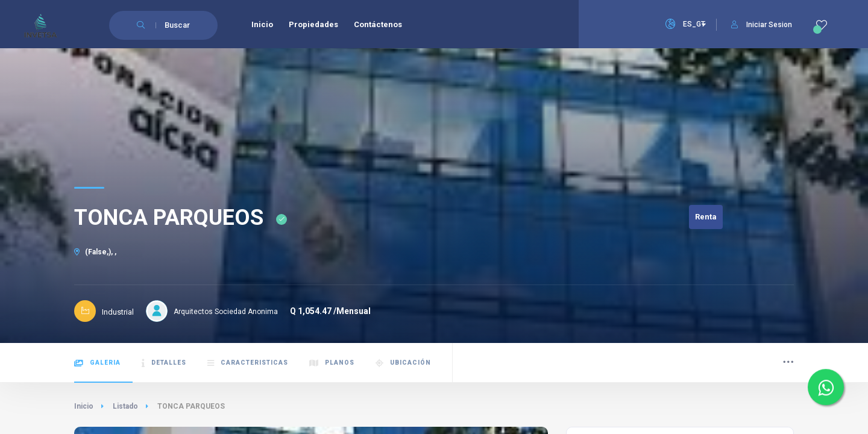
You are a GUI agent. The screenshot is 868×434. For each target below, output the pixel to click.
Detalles (164, 363)
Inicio (84, 406)
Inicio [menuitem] (262, 24)
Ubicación (403, 363)
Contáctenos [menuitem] (378, 24)
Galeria (97, 363)
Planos (332, 363)
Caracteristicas (248, 363)
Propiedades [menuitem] (313, 24)
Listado (125, 406)
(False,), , (95, 252)
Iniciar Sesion (762, 25)
